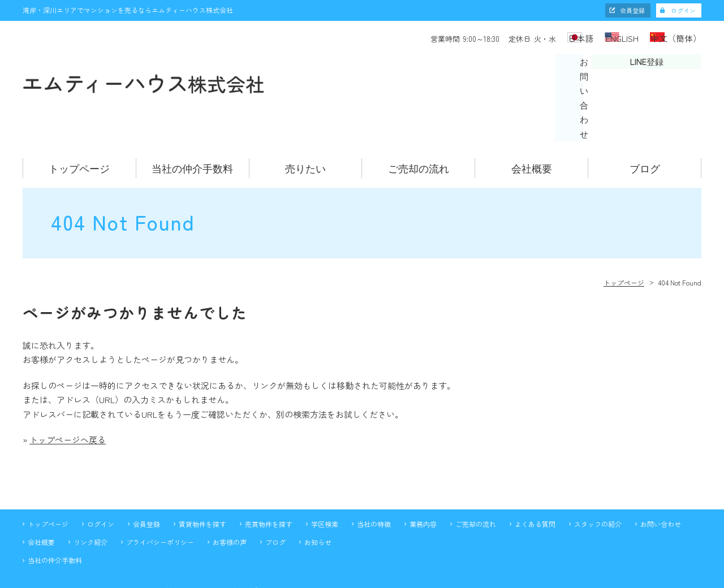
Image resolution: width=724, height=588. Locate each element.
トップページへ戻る (68, 382)
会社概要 (532, 111)
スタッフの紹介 (598, 466)
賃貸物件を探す (202, 466)
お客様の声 (230, 485)
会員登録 (632, 10)
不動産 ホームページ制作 (362, 578)
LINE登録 (654, 69)
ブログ (645, 111)
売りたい (305, 111)
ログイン (683, 10)
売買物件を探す (269, 466)
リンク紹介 (90, 485)
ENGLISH (607, 37)
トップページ (79, 111)
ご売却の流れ (419, 111)
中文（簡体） (678, 37)
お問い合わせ (535, 69)
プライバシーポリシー (160, 485)
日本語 (548, 37)
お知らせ (318, 485)
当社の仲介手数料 (192, 111)
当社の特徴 (374, 466)
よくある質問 (535, 466)
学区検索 (325, 466)
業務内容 (423, 466)
